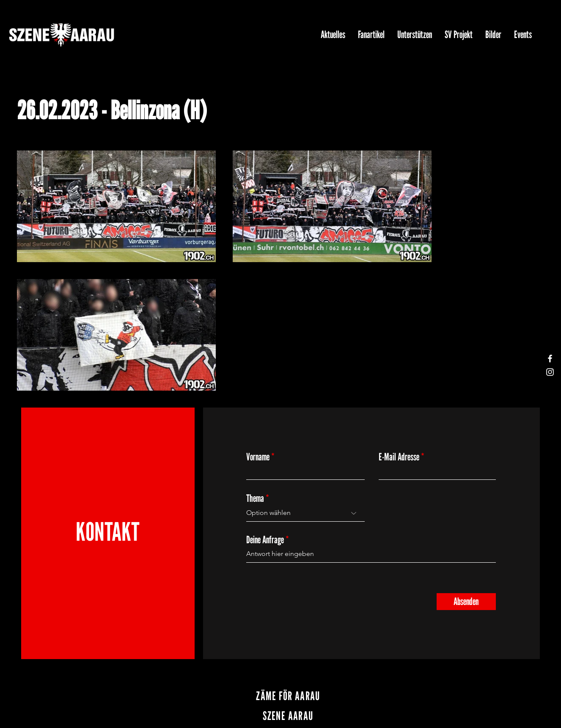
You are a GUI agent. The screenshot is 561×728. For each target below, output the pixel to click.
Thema (255, 498)
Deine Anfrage (265, 540)
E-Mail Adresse (399, 457)
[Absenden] (466, 602)
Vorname (258, 457)
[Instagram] (550, 372)
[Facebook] (550, 359)
